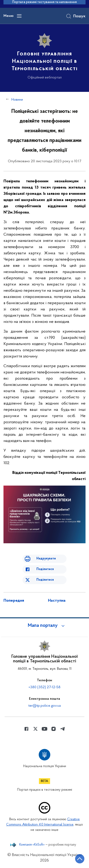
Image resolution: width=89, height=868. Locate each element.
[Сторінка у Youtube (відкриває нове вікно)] (44, 729)
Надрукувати (46, 559)
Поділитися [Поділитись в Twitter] (45, 580)
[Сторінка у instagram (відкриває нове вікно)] (54, 729)
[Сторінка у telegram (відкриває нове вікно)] (63, 729)
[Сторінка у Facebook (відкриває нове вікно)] (26, 729)
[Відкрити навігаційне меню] (19, 16)
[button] (44, 626)
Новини (17, 100)
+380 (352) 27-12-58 (44, 687)
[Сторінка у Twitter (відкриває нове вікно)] (35, 729)
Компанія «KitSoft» (32, 845)
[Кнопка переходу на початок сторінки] (80, 859)
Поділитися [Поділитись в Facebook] (45, 569)
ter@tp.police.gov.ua (44, 706)
